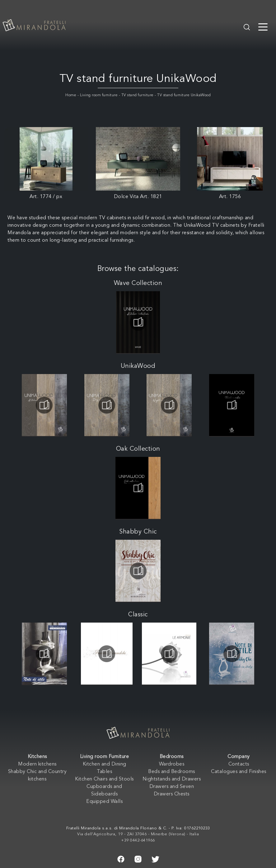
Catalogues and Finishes (239, 772)
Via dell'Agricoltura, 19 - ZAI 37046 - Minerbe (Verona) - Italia (138, 834)
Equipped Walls (104, 802)
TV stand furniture (138, 95)
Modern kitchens (37, 764)
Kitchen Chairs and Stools (104, 779)
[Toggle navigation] (263, 26)
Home (71, 95)
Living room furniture (99, 95)
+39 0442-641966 (138, 840)
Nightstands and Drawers (172, 779)
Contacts (239, 764)
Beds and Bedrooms (172, 772)
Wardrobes (172, 764)
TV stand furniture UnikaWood (184, 95)
